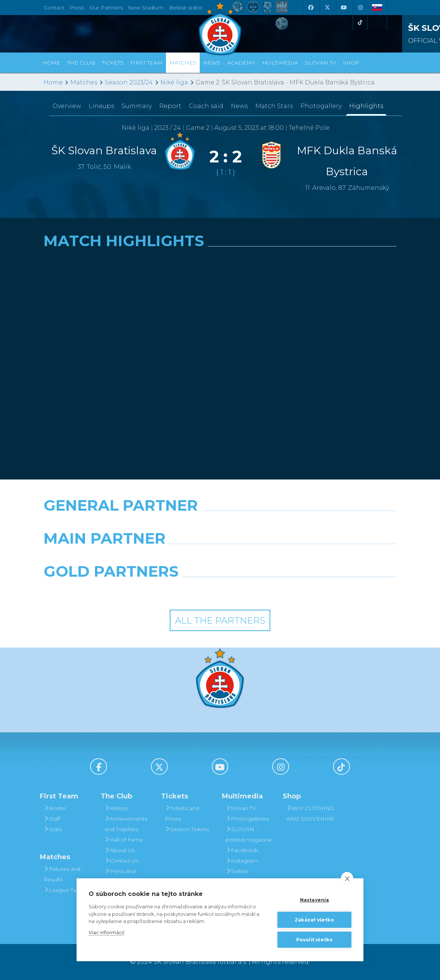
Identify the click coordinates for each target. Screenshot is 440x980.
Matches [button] (183, 63)
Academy (241, 63)
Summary (137, 106)
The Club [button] (81, 63)
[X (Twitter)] (327, 8)
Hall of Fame (124, 840)
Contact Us (121, 861)
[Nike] (220, 525)
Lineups (101, 106)
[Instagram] (360, 8)
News (212, 63)
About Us (119, 850)
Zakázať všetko (314, 920)
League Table (64, 890)
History (116, 808)
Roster (55, 808)
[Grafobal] (159, 558)
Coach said (206, 106)
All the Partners (220, 620)
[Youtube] (344, 8)
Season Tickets (187, 829)
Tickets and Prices (182, 813)
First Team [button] (146, 63)
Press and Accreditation (122, 876)
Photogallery (321, 106)
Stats (53, 829)
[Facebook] (310, 8)
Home (53, 82)
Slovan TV (320, 63)
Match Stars (274, 106)
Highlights (366, 106)
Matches (84, 82)
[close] (347, 878)
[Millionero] (281, 558)
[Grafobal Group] (266, 591)
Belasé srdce (186, 8)
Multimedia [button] (280, 63)
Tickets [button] (113, 63)
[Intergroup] (175, 591)
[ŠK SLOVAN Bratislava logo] (220, 28)
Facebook (242, 850)
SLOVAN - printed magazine (249, 834)
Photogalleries (247, 819)
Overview (67, 106)
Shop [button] (351, 63)
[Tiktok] (360, 23)
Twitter (237, 871)
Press (77, 8)
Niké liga (174, 82)
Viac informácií (106, 932)
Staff (52, 819)
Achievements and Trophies (126, 824)
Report (170, 106)
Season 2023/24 (129, 82)
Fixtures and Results (62, 874)
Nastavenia (315, 900)
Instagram (242, 861)
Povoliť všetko (315, 940)
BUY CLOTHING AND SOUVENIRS (310, 813)
